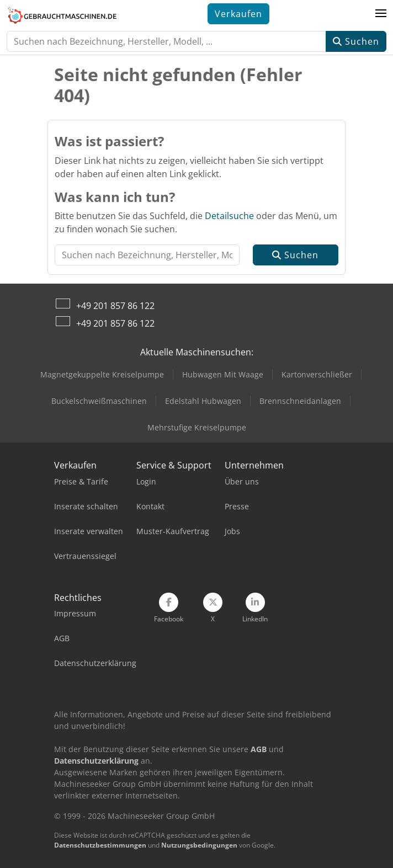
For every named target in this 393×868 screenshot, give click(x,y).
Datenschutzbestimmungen (100, 845)
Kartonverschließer (317, 374)
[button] (381, 14)
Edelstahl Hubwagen (203, 401)
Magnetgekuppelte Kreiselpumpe (102, 374)
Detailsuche (229, 216)
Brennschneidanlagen (300, 401)
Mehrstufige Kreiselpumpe (197, 427)
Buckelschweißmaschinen (99, 401)
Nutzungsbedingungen (199, 845)
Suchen (356, 41)
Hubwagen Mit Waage (223, 374)
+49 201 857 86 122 (115, 306)
